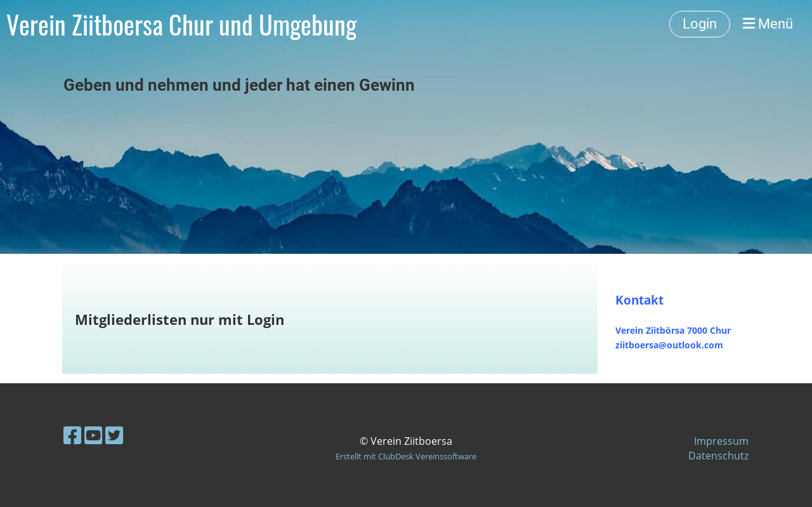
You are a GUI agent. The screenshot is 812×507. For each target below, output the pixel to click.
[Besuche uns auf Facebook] (72, 435)
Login (700, 24)
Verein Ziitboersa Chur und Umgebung (181, 24)
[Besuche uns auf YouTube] (93, 435)
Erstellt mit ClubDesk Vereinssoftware (406, 456)
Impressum (721, 441)
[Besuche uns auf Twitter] (114, 435)
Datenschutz (718, 456)
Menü (768, 24)
